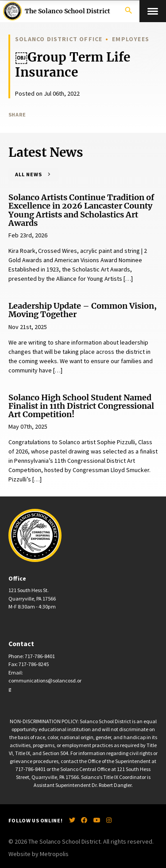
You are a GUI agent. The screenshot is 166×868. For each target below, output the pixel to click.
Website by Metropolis (39, 854)
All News (29, 174)
